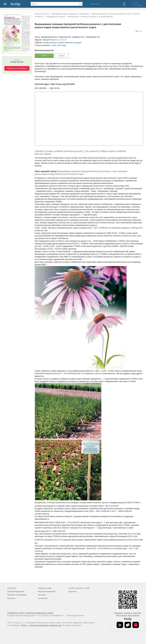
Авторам (42, 595)
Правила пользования (17, 595)
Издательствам (45, 588)
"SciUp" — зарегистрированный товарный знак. (41, 625)
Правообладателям (16, 591)
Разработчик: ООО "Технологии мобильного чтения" (30, 613)
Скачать (62, 56)
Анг (141, 31)
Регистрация (138, 5)
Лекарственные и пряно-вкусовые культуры (62, 43)
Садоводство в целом (55, 17)
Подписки (95, 4)
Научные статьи (42, 14)
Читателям (43, 598)
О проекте (12, 588)
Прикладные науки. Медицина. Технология (70, 14)
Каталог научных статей (79, 588)
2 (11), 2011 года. (59, 45)
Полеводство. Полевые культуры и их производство (90, 17)
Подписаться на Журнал (17, 68)
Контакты (11, 598)
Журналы (73, 591)
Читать (44, 56)
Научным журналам (47, 591)
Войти (136, 3)
